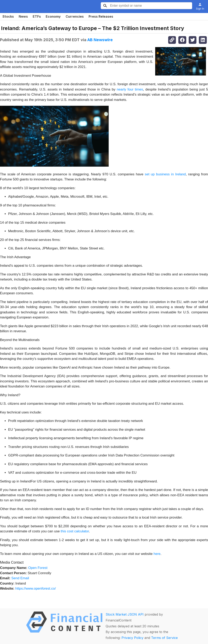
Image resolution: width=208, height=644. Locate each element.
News (23, 16)
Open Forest (38, 568)
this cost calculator (75, 531)
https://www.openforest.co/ (35, 588)
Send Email (20, 578)
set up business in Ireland (165, 174)
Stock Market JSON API (125, 614)
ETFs (37, 16)
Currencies (75, 16)
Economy (53, 16)
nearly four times (130, 89)
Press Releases (101, 16)
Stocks (8, 16)
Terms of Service (164, 638)
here (157, 554)
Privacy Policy (132, 638)
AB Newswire (100, 40)
